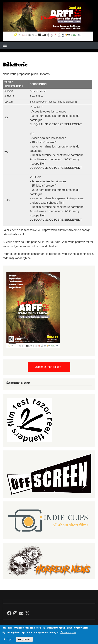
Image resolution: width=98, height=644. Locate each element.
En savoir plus (68, 634)
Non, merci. (24, 641)
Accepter (9, 641)
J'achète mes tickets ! (49, 367)
